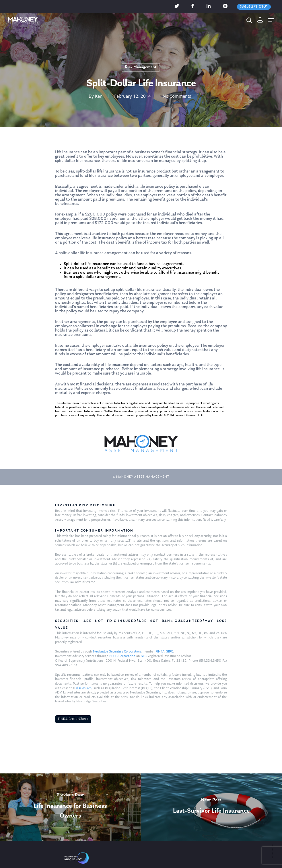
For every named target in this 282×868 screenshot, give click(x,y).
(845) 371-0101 (254, 7)
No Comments (177, 96)
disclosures (84, 688)
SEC (144, 656)
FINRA (160, 652)
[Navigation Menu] (271, 20)
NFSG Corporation (122, 656)
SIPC (170, 652)
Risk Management (141, 67)
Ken (98, 96)
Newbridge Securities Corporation (117, 652)
